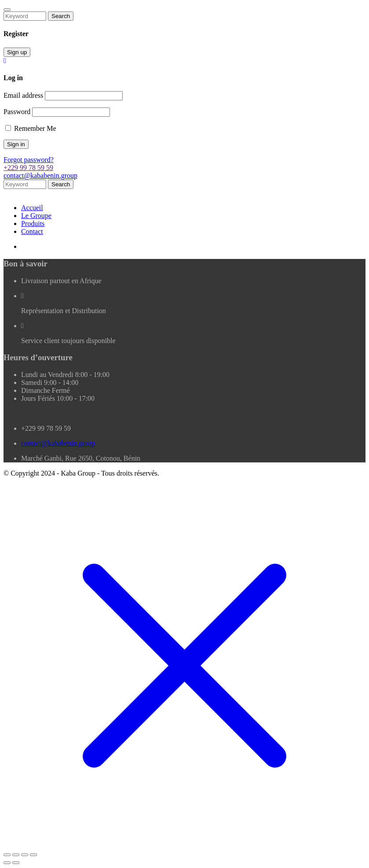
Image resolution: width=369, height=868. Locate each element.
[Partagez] (25, 855)
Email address (23, 95)
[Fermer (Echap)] (33, 855)
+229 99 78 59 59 (28, 168)
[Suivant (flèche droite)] (16, 863)
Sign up (17, 52)
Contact (32, 231)
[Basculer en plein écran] (16, 855)
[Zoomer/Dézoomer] (7, 855)
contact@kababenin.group (40, 175)
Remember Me (31, 128)
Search (61, 16)
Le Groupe (36, 216)
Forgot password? (29, 160)
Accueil (32, 208)
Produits (33, 223)
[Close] (7, 10)
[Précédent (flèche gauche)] (7, 863)
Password (17, 112)
